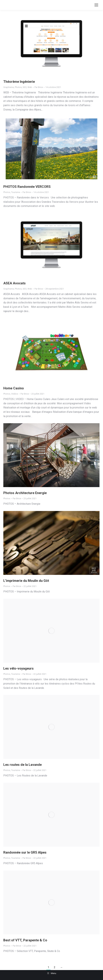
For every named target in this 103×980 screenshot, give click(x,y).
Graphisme (9, 87)
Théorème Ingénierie (19, 82)
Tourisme (16, 192)
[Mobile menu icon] (96, 5)
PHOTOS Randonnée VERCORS (27, 187)
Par (39, 87)
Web (30, 87)
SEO (25, 87)
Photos (18, 87)
